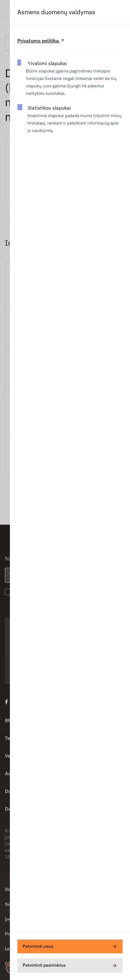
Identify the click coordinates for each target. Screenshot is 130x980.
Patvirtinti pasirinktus (70, 965)
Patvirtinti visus (70, 947)
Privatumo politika (41, 41)
